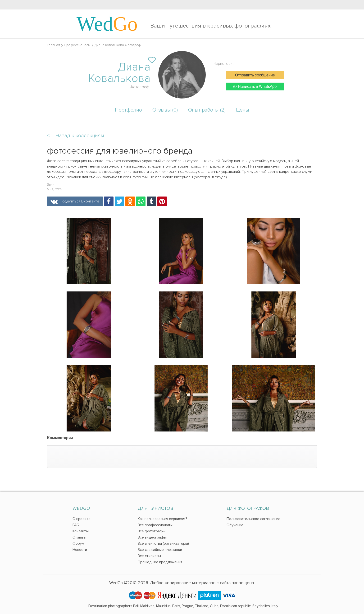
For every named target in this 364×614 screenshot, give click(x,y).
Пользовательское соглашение (253, 519)
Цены (243, 110)
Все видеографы (152, 537)
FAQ (76, 525)
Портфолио (128, 110)
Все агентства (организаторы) (163, 544)
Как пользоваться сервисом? (162, 519)
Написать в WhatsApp (255, 87)
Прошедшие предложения (160, 562)
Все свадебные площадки (160, 550)
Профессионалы (77, 45)
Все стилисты (149, 556)
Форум (78, 544)
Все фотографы (152, 531)
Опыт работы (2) (207, 110)
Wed (107, 24)
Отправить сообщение (255, 75)
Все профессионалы (155, 525)
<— (75, 136)
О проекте (82, 519)
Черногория (224, 64)
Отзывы (79, 537)
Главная (53, 45)
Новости (80, 550)
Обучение (235, 525)
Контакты (81, 531)
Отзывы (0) (165, 110)
